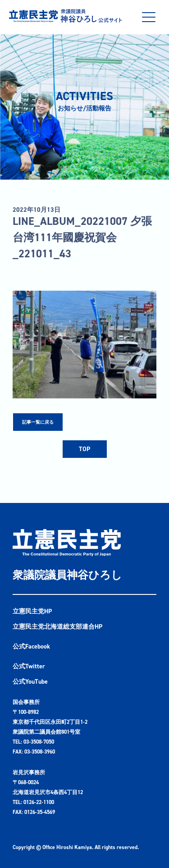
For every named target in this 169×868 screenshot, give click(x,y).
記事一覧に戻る (38, 422)
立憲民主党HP (32, 611)
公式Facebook (31, 646)
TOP (84, 449)
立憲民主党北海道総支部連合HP (57, 627)
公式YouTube (30, 682)
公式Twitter (29, 666)
